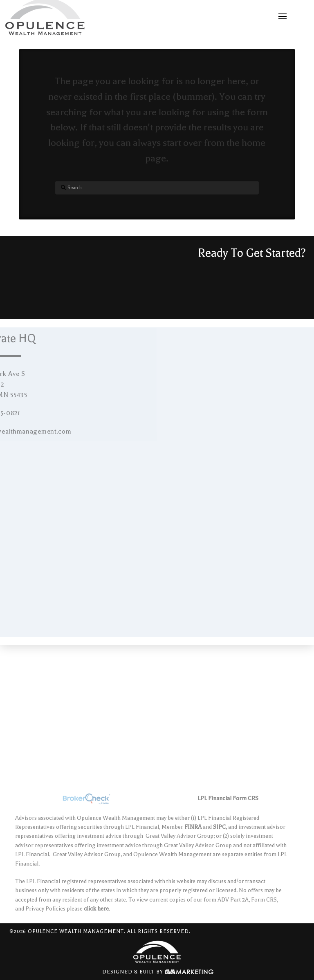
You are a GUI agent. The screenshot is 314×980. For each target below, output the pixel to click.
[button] (283, 16)
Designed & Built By (158, 972)
